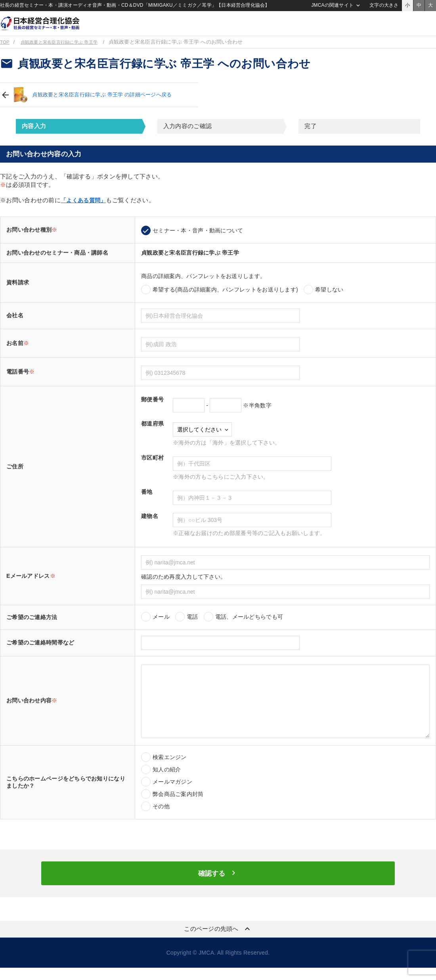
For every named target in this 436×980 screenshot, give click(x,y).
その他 (161, 817)
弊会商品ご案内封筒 (178, 804)
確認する (218, 885)
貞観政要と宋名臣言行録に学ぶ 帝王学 (67, 52)
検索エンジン (170, 767)
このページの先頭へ (218, 941)
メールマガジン (172, 792)
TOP (5, 52)
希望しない (329, 300)
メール (161, 627)
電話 (192, 627)
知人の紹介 (167, 780)
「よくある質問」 (85, 210)
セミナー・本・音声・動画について (198, 241)
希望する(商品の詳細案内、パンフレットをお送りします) (225, 300)
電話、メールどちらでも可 (249, 627)
